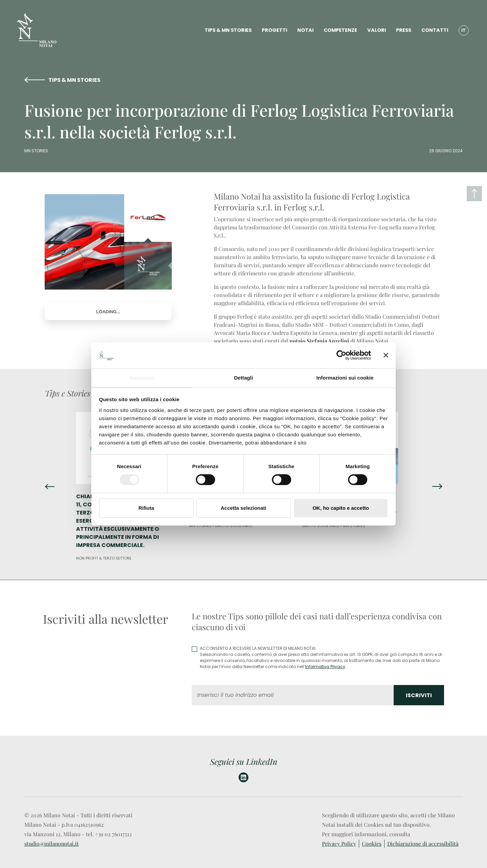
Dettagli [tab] (243, 377)
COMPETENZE (339, 30)
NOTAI (304, 30)
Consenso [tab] (142, 377)
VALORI (376, 30)
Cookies (372, 843)
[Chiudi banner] (386, 355)
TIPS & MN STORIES (227, 30)
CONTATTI (434, 30)
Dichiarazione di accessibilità (423, 843)
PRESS (403, 30)
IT (463, 30)
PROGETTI (273, 30)
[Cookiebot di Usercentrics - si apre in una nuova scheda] (341, 355)
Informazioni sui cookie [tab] (345, 377)
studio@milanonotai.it (52, 843)
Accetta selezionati (243, 508)
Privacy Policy (339, 843)
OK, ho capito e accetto (341, 508)
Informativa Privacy (325, 667)
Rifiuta (146, 508)
